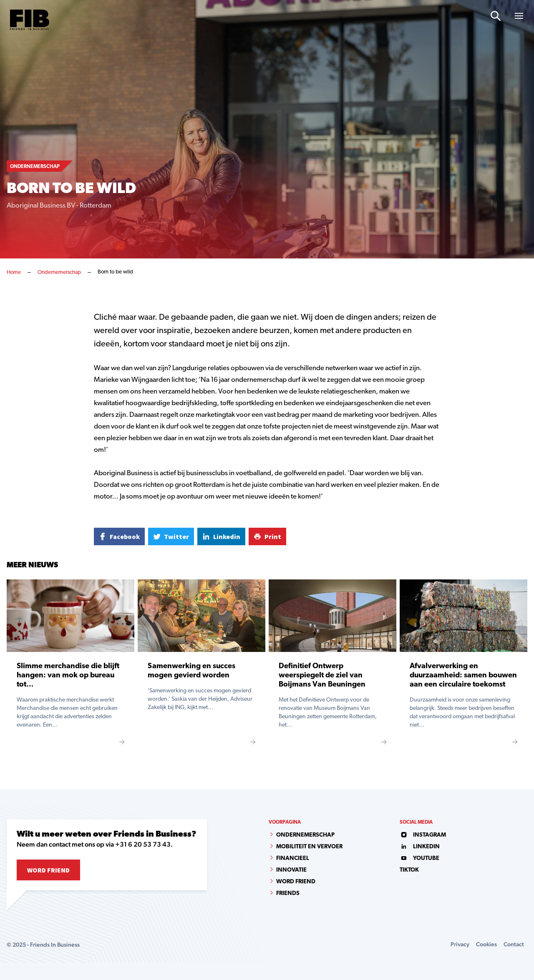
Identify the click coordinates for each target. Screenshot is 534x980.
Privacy (460, 944)
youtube (419, 858)
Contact (514, 944)
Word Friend (48, 870)
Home (14, 272)
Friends (288, 894)
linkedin (420, 847)
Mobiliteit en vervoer (309, 847)
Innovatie (291, 870)
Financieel (293, 858)
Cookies (486, 944)
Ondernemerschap (59, 272)
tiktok (409, 870)
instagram (423, 835)
